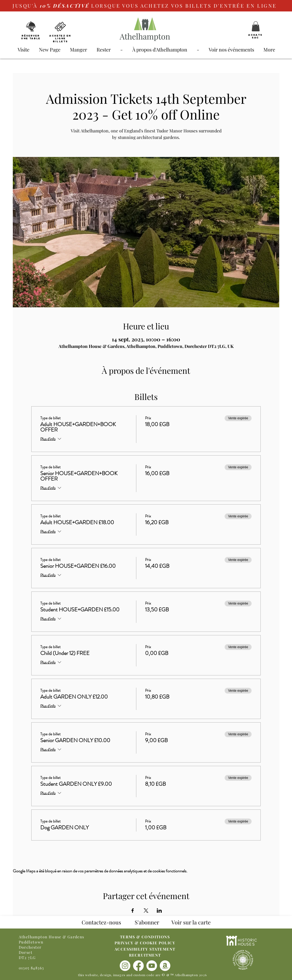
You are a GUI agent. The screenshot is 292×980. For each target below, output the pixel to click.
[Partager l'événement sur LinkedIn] (159, 911)
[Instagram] (125, 966)
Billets (60, 41)
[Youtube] (152, 966)
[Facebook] (138, 966)
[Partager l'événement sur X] (146, 911)
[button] (256, 26)
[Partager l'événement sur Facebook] (133, 911)
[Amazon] (165, 966)
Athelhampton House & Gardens (52, 937)
